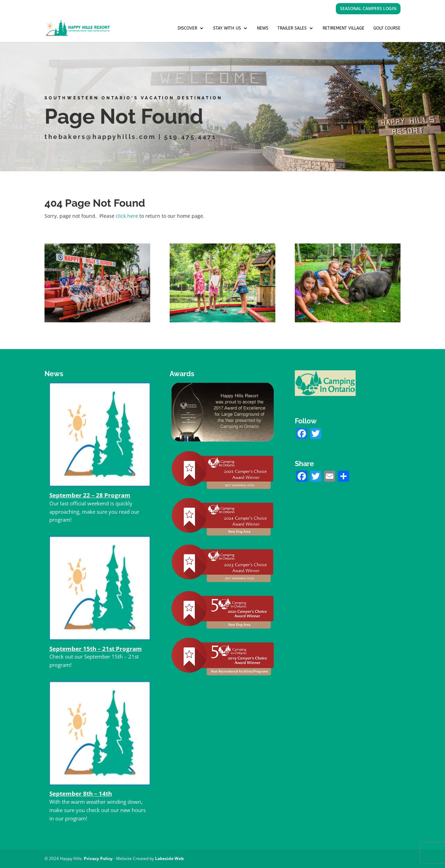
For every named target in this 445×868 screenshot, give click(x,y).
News (263, 28)
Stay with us (227, 28)
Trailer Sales (292, 28)
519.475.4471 (190, 137)
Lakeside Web (169, 858)
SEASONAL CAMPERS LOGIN (368, 9)
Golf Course (387, 28)
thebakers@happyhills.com (102, 137)
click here (127, 216)
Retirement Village (343, 28)
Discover (187, 28)
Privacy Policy (98, 858)
